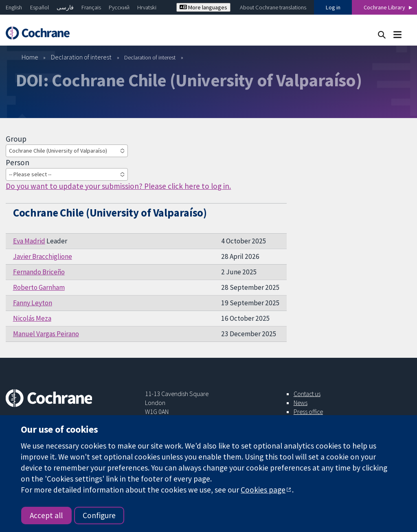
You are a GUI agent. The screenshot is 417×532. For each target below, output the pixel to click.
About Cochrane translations (273, 7)
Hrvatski (147, 7)
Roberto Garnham (39, 287)
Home (30, 57)
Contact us (307, 394)
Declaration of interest (81, 57)
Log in (333, 7)
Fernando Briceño (39, 272)
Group (16, 139)
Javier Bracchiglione (43, 256)
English (14, 7)
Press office (308, 412)
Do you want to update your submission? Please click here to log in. (118, 186)
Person (18, 162)
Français (91, 7)
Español (40, 7)
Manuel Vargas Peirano (46, 334)
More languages (203, 7)
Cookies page (263, 490)
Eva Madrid (29, 241)
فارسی (65, 7)
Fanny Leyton (33, 303)
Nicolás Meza (32, 318)
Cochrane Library (384, 7)
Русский (119, 7)
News (301, 403)
